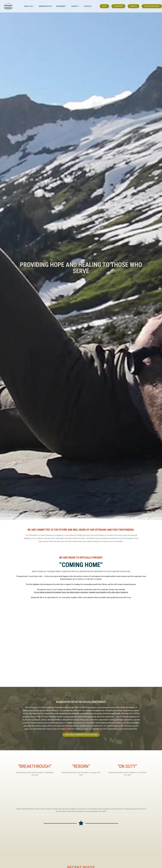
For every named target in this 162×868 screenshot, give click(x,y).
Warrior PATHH (45, 6)
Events (75, 6)
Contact (88, 6)
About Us (29, 6)
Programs (62, 6)
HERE (104, 811)
